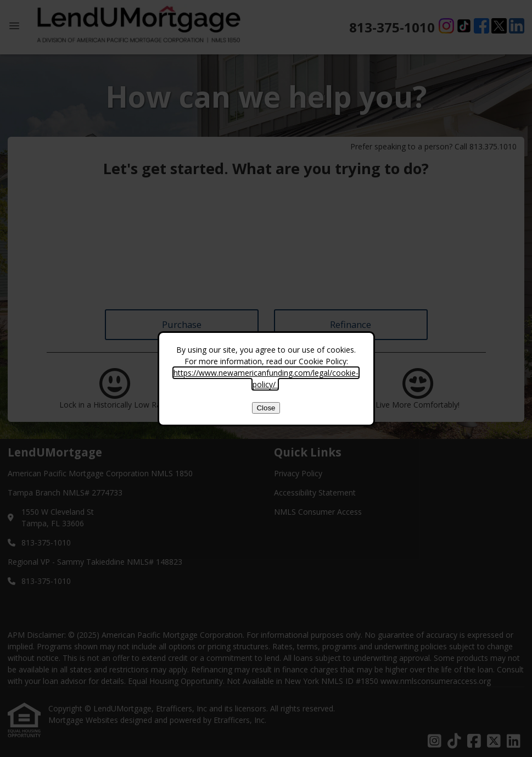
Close (266, 408)
